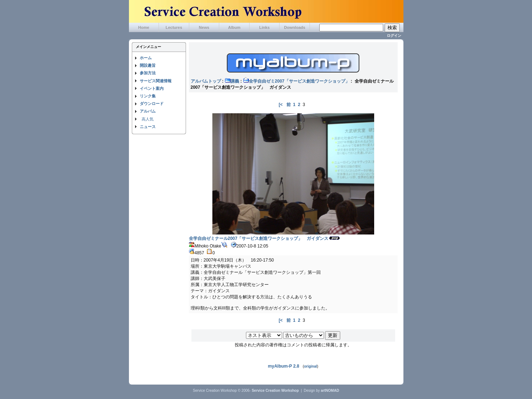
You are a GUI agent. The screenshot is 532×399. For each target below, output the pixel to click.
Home (144, 27)
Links (265, 27)
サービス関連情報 (156, 81)
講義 (232, 81)
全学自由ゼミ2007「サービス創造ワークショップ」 (296, 81)
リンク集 (148, 96)
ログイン (394, 36)
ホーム (146, 58)
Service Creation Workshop (275, 391)
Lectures (174, 27)
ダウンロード (152, 104)
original (311, 366)
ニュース (148, 127)
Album (234, 27)
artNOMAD (330, 391)
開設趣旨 (148, 65)
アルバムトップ (206, 81)
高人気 (148, 119)
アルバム (148, 111)
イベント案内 (152, 88)
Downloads (295, 27)
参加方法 (148, 73)
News (204, 27)
